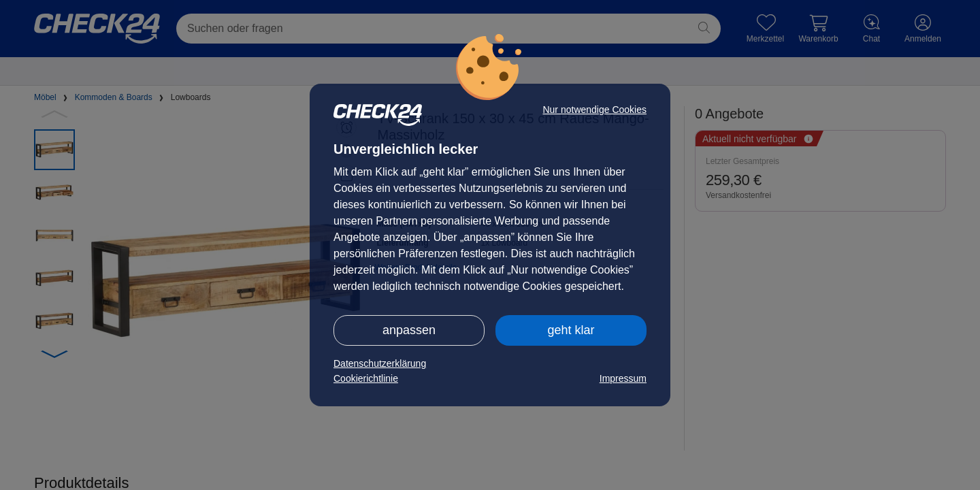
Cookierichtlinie (366, 378)
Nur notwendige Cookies (594, 110)
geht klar (571, 330)
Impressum (623, 378)
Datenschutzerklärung (380, 363)
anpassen (409, 330)
